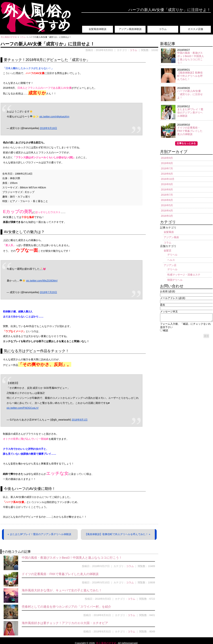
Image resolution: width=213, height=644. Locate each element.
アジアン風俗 (171, 237)
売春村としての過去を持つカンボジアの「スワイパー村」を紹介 (66, 607)
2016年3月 (167, 216)
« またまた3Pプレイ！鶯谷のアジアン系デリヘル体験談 (39, 534)
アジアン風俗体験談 (130, 29)
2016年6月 (167, 200)
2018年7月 (167, 168)
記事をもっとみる (186, 143)
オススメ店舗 (195, 29)
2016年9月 (167, 184)
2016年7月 (167, 195)
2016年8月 (167, 189)
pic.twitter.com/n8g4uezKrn (54, 117)
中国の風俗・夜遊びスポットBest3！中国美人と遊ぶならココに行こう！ (72, 558)
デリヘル (172, 255)
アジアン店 (170, 265)
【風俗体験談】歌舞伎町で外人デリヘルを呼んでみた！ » (117, 534)
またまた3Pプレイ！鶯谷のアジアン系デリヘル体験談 (190, 113)
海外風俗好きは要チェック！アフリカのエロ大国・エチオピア (65, 623)
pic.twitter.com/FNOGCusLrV (23, 408)
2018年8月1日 (80, 420)
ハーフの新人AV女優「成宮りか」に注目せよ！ (190, 94)
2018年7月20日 (48, 292)
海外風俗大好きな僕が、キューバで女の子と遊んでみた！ (62, 590)
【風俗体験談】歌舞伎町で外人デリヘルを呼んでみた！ (190, 76)
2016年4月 (167, 211)
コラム (163, 29)
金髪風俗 (169, 232)
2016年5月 (167, 205)
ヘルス (171, 260)
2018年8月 (167, 163)
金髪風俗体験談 (98, 29)
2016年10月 (168, 179)
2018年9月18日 (48, 128)
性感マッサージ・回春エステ (184, 275)
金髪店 (167, 250)
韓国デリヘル (175, 280)
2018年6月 (167, 174)
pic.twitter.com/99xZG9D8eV (42, 281)
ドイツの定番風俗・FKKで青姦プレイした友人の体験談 (60, 574)
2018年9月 (167, 158)
